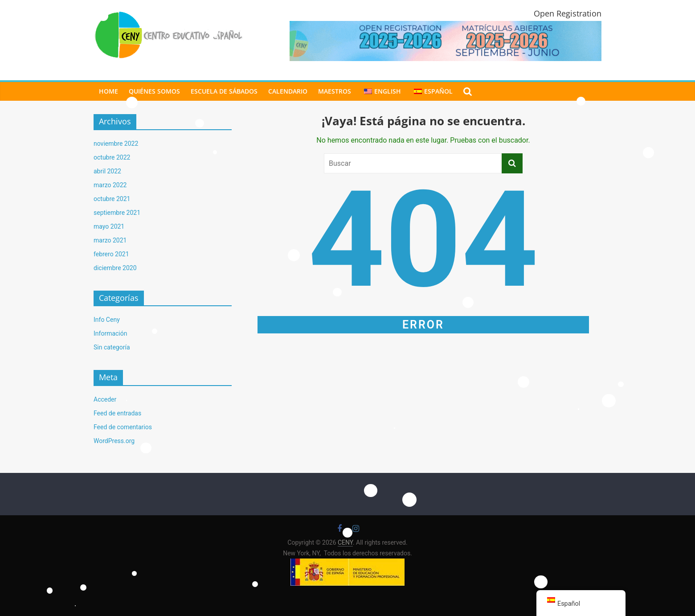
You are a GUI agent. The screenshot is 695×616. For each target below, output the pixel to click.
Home (108, 91)
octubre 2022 (112, 157)
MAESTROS (335, 91)
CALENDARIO (288, 91)
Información (110, 333)
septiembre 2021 (117, 213)
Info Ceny (107, 320)
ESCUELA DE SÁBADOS (224, 91)
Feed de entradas (117, 413)
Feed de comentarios (123, 427)
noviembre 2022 (116, 144)
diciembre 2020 (115, 268)
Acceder (105, 399)
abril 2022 (107, 171)
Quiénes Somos (154, 91)
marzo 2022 (110, 185)
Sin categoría (112, 347)
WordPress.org (114, 441)
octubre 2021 (112, 199)
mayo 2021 (109, 226)
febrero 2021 (111, 254)
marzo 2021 (110, 240)
